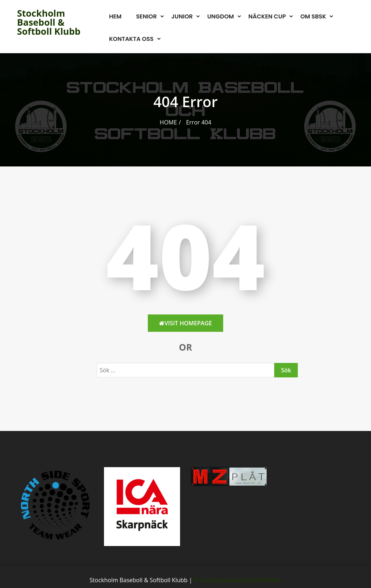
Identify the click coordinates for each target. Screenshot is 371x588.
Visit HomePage (185, 323)
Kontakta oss (131, 39)
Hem (115, 16)
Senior (146, 16)
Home (168, 122)
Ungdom (221, 16)
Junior (182, 16)
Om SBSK (313, 16)
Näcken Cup (267, 16)
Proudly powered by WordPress (238, 580)
